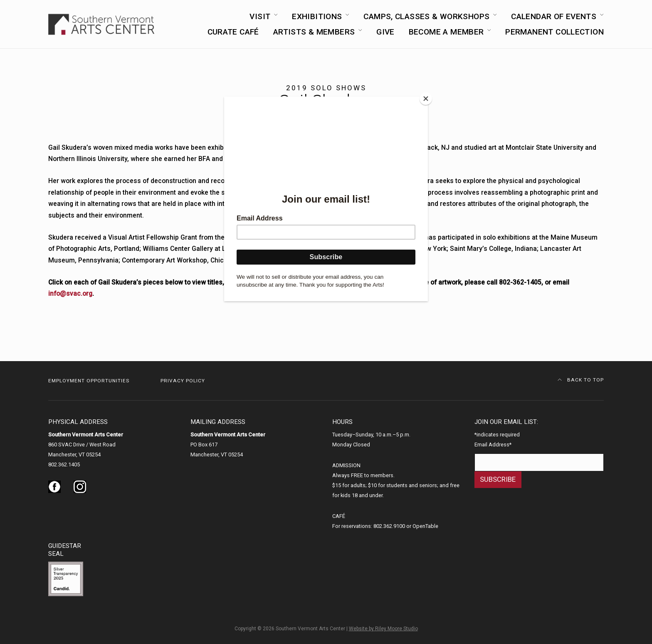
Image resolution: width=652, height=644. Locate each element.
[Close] (426, 99)
